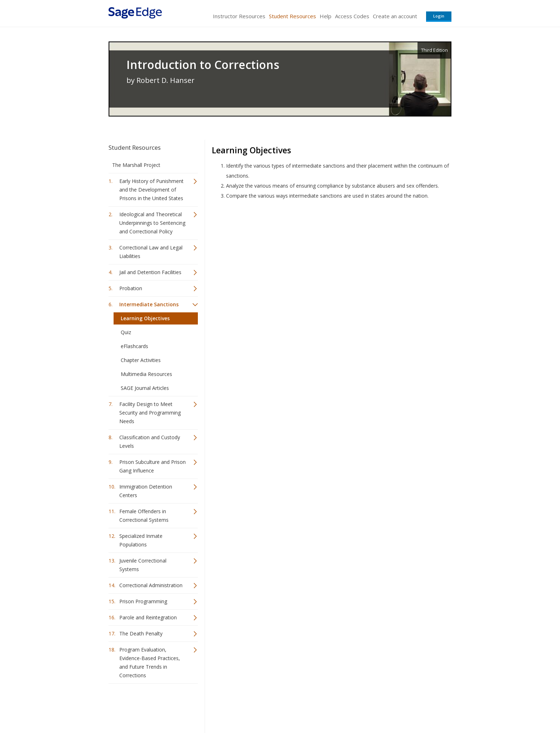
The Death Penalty (141, 633)
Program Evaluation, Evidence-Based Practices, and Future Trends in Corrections (150, 662)
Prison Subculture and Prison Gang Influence (152, 466)
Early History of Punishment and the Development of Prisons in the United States (151, 190)
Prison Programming (143, 601)
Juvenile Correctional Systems (143, 565)
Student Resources (292, 16)
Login (439, 16)
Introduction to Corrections (203, 65)
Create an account (395, 16)
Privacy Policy (404, 706)
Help (326, 16)
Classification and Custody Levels (150, 442)
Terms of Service (321, 706)
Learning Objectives (145, 318)
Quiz (126, 332)
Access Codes (352, 16)
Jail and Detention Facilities (150, 272)
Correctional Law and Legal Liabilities (151, 252)
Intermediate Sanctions (149, 304)
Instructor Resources (239, 16)
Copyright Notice (364, 706)
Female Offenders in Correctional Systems (144, 516)
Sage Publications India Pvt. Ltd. (212, 706)
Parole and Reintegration (148, 617)
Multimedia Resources (146, 374)
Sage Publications (149, 706)
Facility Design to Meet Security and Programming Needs (150, 413)
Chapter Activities (141, 360)
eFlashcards (134, 346)
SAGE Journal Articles (145, 388)
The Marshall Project (136, 165)
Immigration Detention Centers (146, 491)
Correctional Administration (151, 585)
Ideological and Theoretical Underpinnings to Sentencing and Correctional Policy (152, 223)
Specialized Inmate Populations (141, 540)
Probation (131, 288)
